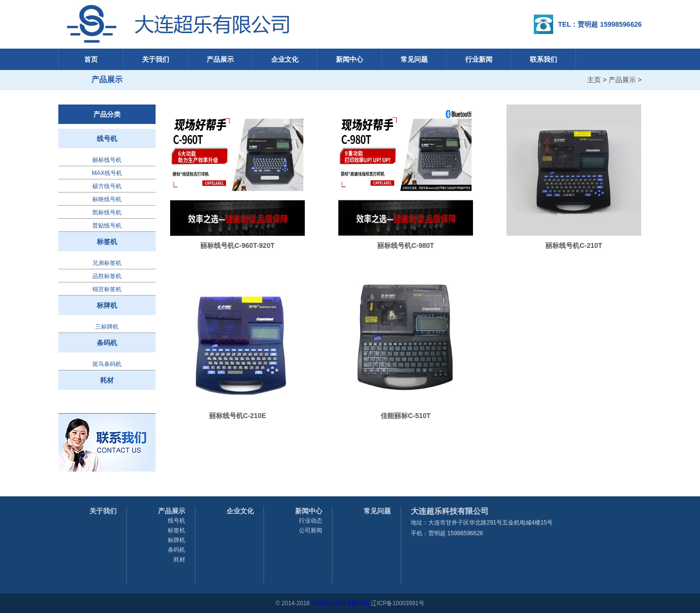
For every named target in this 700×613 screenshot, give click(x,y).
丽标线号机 (107, 160)
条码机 (107, 343)
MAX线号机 (107, 173)
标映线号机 (107, 199)
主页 (594, 80)
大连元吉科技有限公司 (340, 603)
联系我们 (543, 59)
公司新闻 (311, 530)
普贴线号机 (107, 226)
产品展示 (220, 59)
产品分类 (107, 114)
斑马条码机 (107, 364)
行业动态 (311, 521)
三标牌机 (107, 327)
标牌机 (107, 305)
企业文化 (285, 59)
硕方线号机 (107, 186)
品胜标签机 (107, 276)
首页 (91, 59)
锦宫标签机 (107, 289)
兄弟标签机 (107, 263)
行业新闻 (479, 59)
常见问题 (414, 59)
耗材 (107, 380)
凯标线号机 (107, 212)
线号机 (107, 139)
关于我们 (156, 59)
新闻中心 (350, 59)
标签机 (107, 242)
